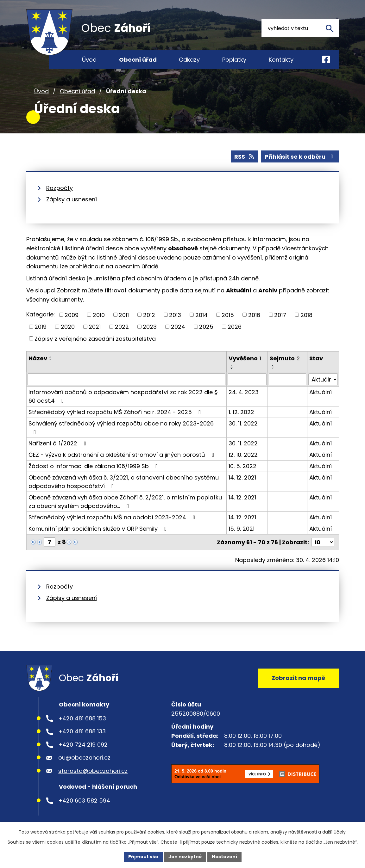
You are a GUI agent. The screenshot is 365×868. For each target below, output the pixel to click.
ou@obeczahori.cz (84, 757)
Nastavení (224, 857)
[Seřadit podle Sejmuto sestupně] (273, 368)
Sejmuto (285, 358)
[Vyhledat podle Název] (126, 379)
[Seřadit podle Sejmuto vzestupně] (273, 366)
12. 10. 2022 (243, 455)
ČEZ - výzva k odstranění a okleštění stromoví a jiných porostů (123, 455)
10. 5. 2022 (242, 466)
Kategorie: (41, 314)
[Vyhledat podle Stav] (323, 379)
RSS (245, 157)
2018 (306, 315)
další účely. (334, 832)
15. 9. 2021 (242, 529)
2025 (206, 327)
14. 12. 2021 (242, 477)
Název (38, 358)
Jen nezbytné (185, 857)
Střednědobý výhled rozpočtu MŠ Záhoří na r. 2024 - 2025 (116, 412)
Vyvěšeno (245, 358)
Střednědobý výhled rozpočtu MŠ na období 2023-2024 (113, 517)
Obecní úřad (77, 91)
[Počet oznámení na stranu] (323, 542)
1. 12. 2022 (241, 412)
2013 (175, 315)
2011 (124, 315)
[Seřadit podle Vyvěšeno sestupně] (232, 368)
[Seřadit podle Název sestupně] (51, 359)
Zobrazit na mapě (298, 677)
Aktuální (321, 392)
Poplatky (234, 60)
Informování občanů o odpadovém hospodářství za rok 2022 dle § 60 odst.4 (123, 396)
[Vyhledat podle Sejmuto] (287, 379)
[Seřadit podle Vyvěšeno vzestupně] (232, 366)
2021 (95, 327)
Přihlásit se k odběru (300, 157)
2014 (201, 315)
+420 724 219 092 (83, 744)
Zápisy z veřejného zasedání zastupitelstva (95, 338)
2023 (150, 327)
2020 (68, 327)
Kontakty (281, 60)
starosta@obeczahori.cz (93, 770)
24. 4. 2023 (244, 392)
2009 (72, 315)
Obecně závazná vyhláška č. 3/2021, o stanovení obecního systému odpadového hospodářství (124, 482)
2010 (99, 315)
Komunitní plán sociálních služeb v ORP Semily (99, 529)
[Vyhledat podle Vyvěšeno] (247, 379)
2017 (280, 315)
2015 (228, 315)
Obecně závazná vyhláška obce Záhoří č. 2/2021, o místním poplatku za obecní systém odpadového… (125, 502)
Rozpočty (60, 188)
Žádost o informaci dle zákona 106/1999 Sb (94, 466)
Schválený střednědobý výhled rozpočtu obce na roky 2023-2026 (121, 427)
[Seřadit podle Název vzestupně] (51, 357)
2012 (149, 315)
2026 (235, 327)
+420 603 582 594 (84, 800)
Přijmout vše (143, 857)
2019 (41, 327)
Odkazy (189, 60)
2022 (122, 327)
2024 (178, 327)
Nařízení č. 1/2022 (59, 443)
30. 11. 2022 (243, 423)
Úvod (41, 91)
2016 (254, 315)
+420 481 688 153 (82, 718)
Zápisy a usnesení (72, 199)
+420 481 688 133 (82, 731)
